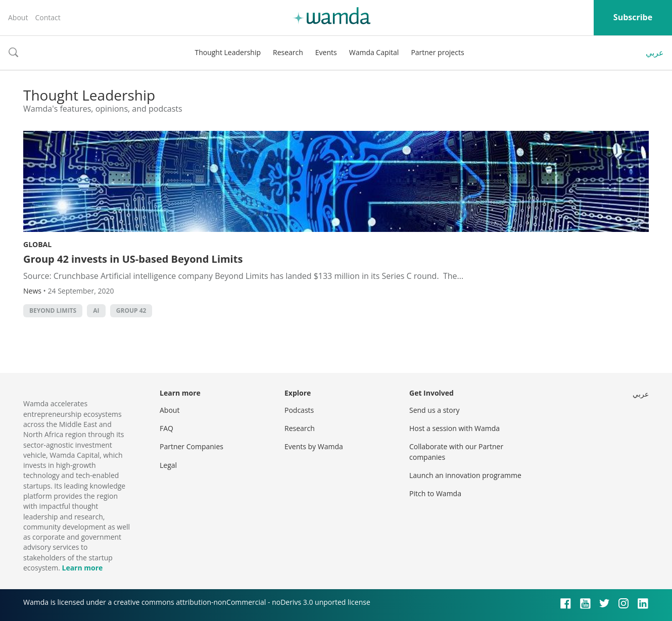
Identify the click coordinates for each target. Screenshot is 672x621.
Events (326, 52)
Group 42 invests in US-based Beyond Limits (133, 259)
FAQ (166, 428)
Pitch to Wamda (435, 493)
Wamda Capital (374, 52)
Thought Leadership (228, 52)
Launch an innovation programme (465, 475)
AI (96, 311)
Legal (168, 465)
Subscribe (633, 17)
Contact (47, 17)
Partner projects (437, 52)
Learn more (82, 568)
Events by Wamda (314, 446)
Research (288, 52)
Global (37, 244)
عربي (655, 53)
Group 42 (131, 311)
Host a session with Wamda (454, 428)
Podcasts (299, 410)
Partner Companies (191, 446)
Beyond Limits (53, 311)
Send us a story (434, 410)
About (18, 17)
